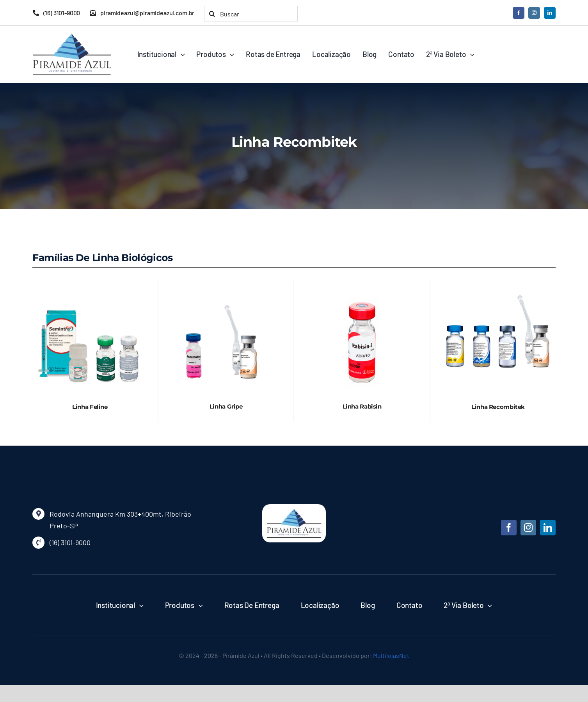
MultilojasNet (391, 655)
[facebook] (519, 13)
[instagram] (534, 13)
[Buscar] (251, 14)
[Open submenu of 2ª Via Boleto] (488, 605)
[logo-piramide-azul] (72, 37)
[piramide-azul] (294, 508)
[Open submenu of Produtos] (199, 605)
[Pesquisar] (212, 14)
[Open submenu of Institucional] (139, 605)
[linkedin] (550, 13)
